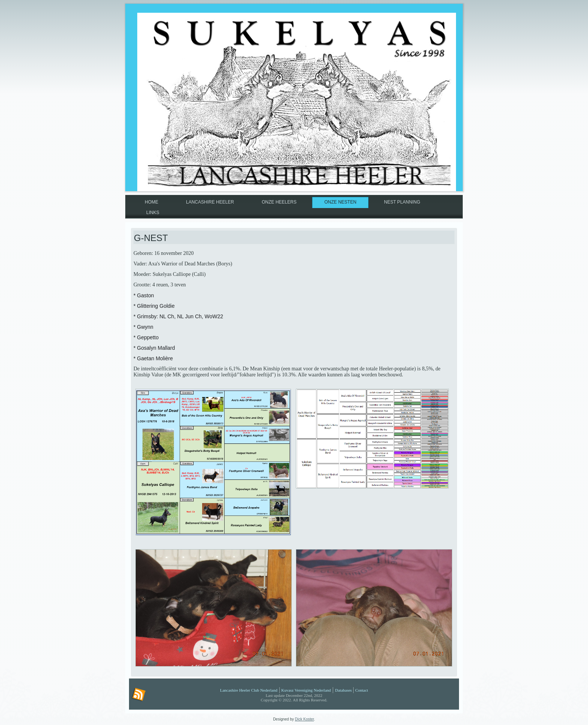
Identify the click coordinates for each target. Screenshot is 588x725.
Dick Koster (305, 719)
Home (151, 202)
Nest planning (402, 202)
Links (153, 213)
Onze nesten (340, 202)
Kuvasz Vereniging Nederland (306, 690)
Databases (344, 690)
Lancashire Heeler (210, 202)
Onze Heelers (279, 202)
